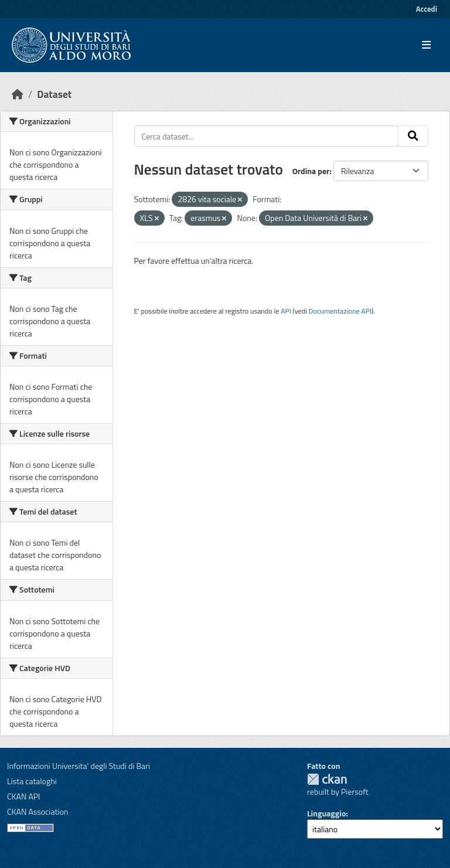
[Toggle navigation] (426, 45)
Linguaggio (326, 813)
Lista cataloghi (32, 781)
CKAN (327, 779)
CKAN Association (37, 811)
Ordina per (311, 171)
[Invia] (413, 136)
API (286, 311)
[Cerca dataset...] (267, 136)
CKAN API (24, 796)
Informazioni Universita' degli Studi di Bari (79, 766)
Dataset (54, 94)
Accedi (427, 9)
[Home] (18, 94)
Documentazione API (340, 311)
